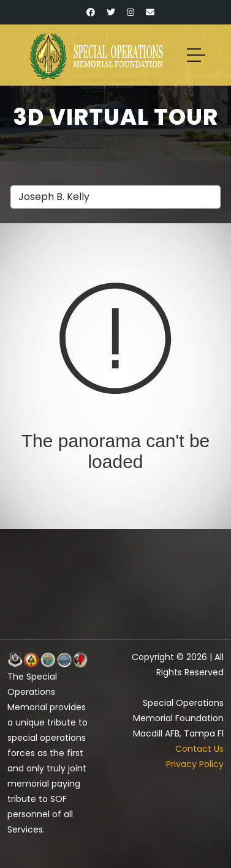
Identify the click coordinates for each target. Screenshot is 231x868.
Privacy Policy (195, 764)
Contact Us (199, 749)
